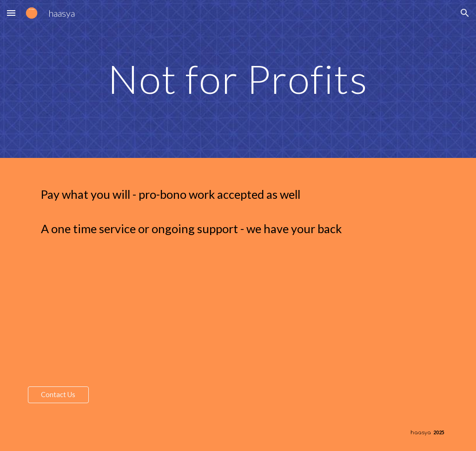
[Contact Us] (58, 395)
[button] (11, 13)
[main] (238, 79)
